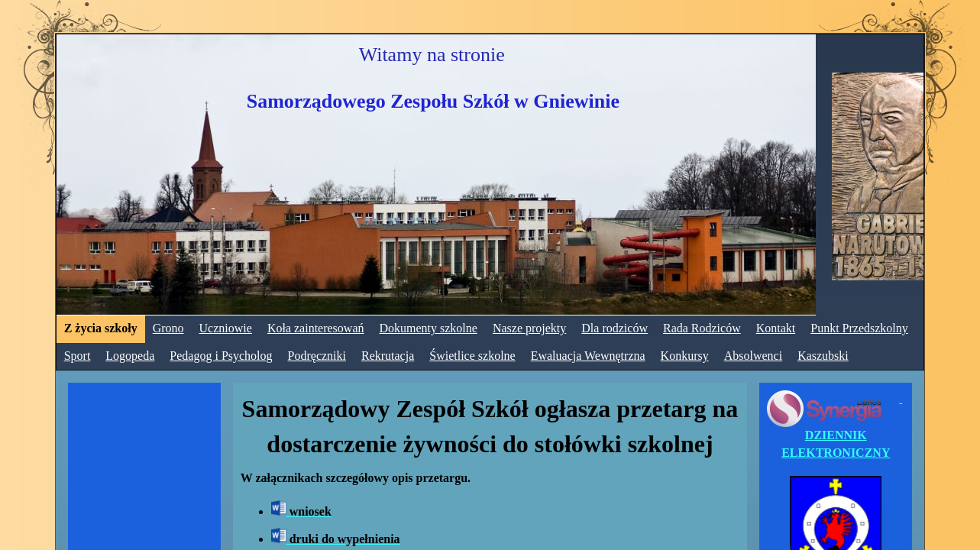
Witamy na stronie (432, 55)
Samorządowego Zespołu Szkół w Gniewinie (433, 101)
